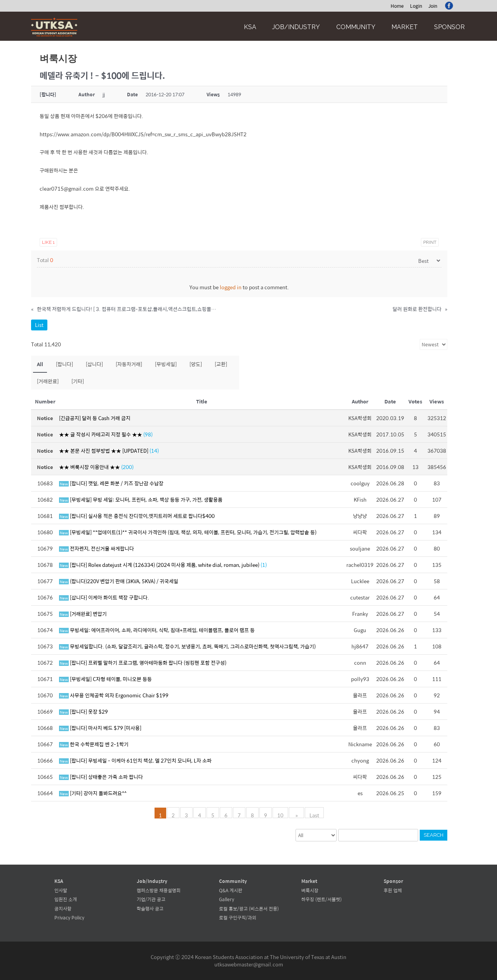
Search (434, 835)
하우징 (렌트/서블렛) (321, 899)
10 (282, 815)
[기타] (78, 381)
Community (356, 27)
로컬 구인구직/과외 (238, 917)
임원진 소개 (66, 899)
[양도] (196, 364)
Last (313, 815)
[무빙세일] (166, 364)
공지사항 (63, 909)
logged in (231, 287)
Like (48, 242)
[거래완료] (48, 381)
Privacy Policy (69, 917)
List (39, 325)
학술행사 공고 (150, 909)
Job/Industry (296, 27)
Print (430, 242)
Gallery (227, 899)
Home (397, 6)
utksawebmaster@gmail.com (249, 964)
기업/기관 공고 (151, 899)
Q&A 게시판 (231, 890)
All (40, 364)
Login (416, 6)
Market (405, 27)
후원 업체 (393, 890)
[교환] (221, 364)
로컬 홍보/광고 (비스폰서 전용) (249, 909)
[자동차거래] (129, 364)
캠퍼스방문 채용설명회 (159, 890)
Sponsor (449, 27)
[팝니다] (64, 364)
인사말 (61, 890)
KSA (250, 27)
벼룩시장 (310, 890)
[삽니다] (94, 364)
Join (433, 6)
